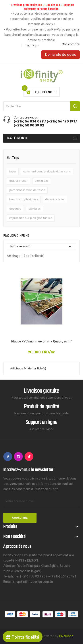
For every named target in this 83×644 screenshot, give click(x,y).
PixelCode (66, 636)
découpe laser (55, 199)
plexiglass (42, 181)
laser (13, 171)
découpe (15, 209)
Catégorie (17, 138)
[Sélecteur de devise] (33, 46)
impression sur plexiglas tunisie (31, 218)
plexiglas (35, 209)
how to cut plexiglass (24, 199)
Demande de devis (61, 54)
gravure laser (18, 181)
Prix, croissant (41, 247)
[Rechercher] (41, 106)
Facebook (8, 457)
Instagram (18, 457)
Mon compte (71, 44)
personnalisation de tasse (27, 190)
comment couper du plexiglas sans (47, 171)
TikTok (29, 457)
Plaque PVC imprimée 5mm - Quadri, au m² (41, 341)
